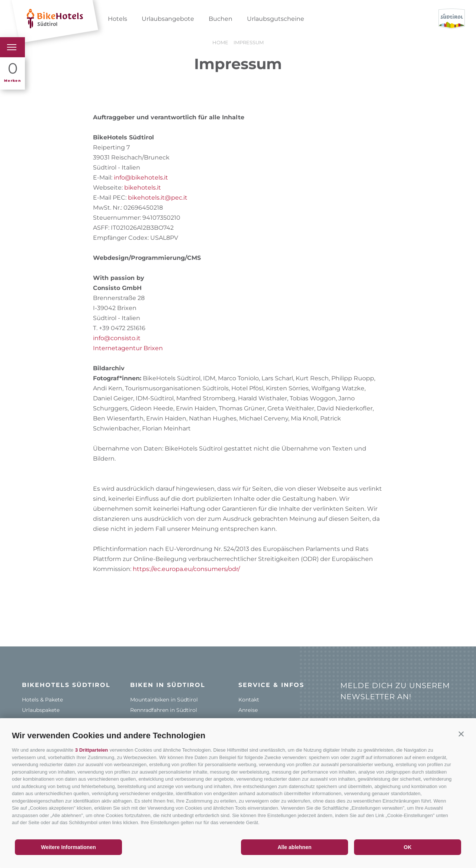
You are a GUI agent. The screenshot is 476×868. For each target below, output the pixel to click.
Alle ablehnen (294, 847)
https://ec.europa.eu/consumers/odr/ (186, 569)
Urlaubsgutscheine (276, 19)
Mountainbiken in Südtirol (164, 700)
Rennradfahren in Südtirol (164, 710)
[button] (461, 734)
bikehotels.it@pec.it (158, 198)
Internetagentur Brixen (128, 348)
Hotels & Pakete (42, 700)
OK (408, 847)
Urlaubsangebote (168, 19)
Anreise (248, 710)
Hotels (118, 19)
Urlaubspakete (41, 710)
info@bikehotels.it (141, 178)
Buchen (221, 19)
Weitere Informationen (68, 847)
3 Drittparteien (91, 750)
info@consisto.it (117, 338)
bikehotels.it (143, 188)
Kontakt (249, 700)
